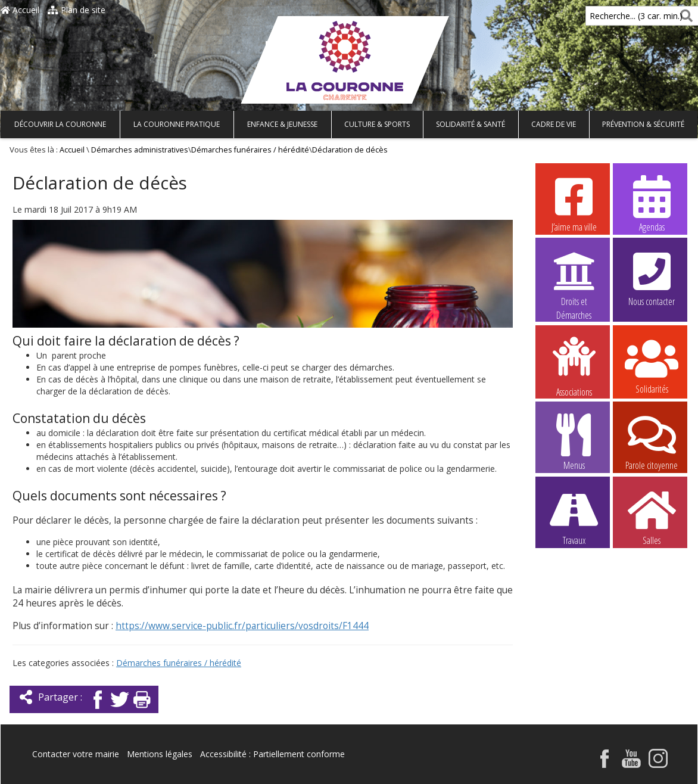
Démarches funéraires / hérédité (250, 150)
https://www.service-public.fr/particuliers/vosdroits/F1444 (242, 626)
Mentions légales (160, 754)
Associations (574, 366)
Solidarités (652, 365)
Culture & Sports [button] (377, 124)
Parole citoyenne (652, 441)
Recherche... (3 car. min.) (616, 16)
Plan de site (77, 10)
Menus (574, 441)
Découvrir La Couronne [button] (60, 124)
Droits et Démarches (574, 278)
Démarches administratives (140, 150)
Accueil (20, 10)
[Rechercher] (684, 16)
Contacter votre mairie (76, 754)
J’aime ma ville (574, 203)
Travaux (574, 517)
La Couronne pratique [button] (177, 124)
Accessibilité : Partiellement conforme (272, 754)
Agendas (652, 203)
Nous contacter (652, 278)
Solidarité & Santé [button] (470, 124)
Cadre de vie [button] (554, 124)
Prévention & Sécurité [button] (643, 124)
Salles (652, 517)
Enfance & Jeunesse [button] (282, 124)
